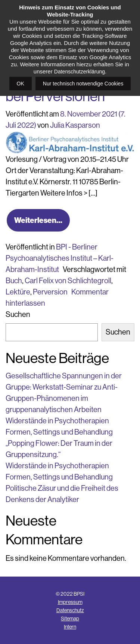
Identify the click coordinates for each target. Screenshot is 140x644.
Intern (70, 627)
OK (21, 84)
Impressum (70, 602)
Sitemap (70, 619)
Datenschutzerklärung (80, 72)
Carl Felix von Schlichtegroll (68, 281)
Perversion (50, 292)
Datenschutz (70, 610)
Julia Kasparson (75, 125)
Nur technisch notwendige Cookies (83, 84)
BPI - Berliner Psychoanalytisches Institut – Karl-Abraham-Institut (60, 258)
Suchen (18, 315)
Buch (14, 281)
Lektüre (18, 292)
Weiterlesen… (38, 220)
